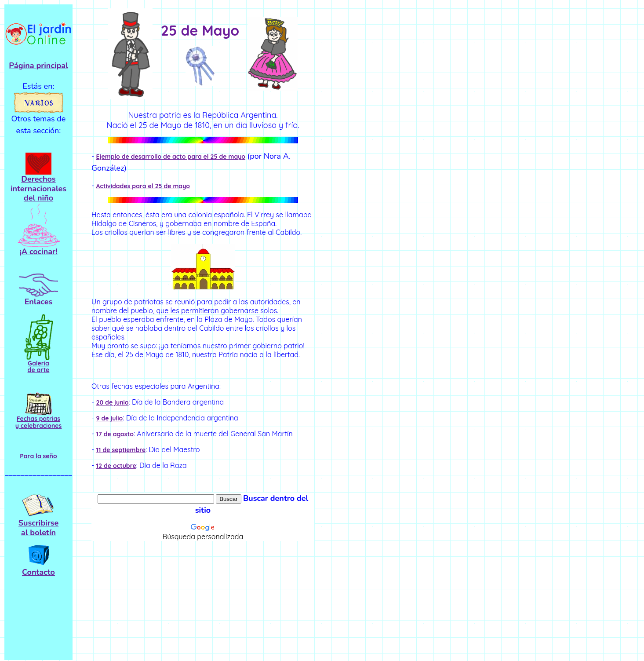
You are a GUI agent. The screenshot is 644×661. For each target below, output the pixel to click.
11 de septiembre (121, 450)
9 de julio (110, 418)
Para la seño (38, 456)
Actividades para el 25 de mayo (143, 186)
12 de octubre (116, 466)
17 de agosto (115, 434)
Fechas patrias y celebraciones (39, 422)
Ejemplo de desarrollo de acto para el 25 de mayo (171, 157)
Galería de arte (39, 367)
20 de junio (113, 402)
